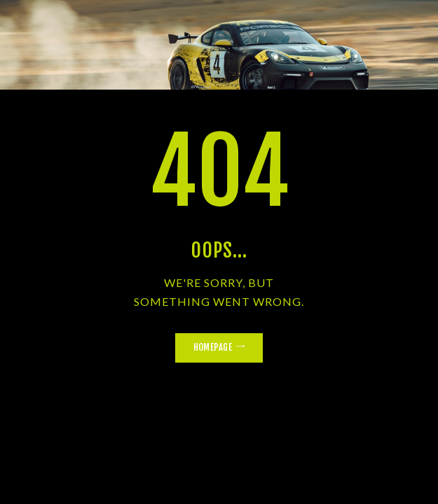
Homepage (213, 347)
